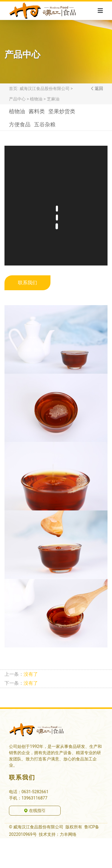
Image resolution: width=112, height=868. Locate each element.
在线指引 (35, 810)
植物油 (36, 99)
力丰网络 (68, 834)
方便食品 (20, 126)
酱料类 (37, 113)
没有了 (31, 674)
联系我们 (27, 283)
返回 (99, 88)
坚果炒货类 (62, 113)
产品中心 (17, 99)
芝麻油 (53, 99)
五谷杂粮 (45, 126)
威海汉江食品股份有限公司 (45, 88)
